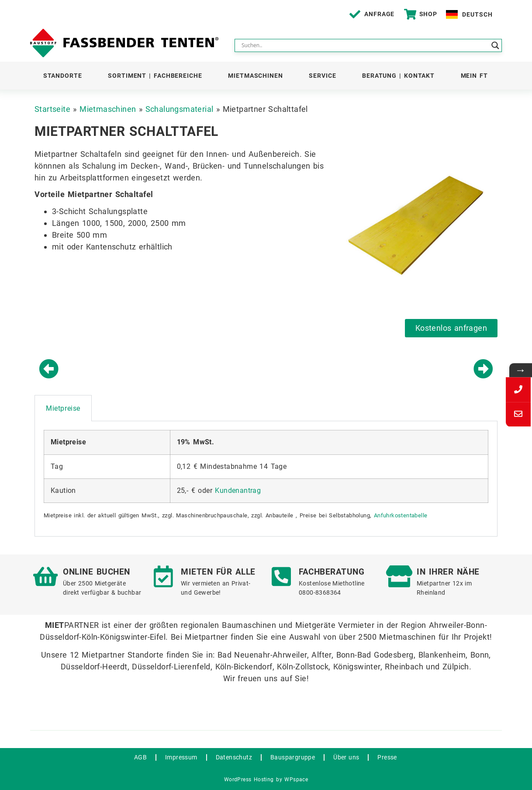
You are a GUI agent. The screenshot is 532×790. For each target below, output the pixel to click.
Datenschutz (234, 757)
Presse (387, 757)
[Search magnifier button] (495, 45)
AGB (140, 757)
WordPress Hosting (249, 780)
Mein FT (474, 76)
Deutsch (477, 14)
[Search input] (364, 45)
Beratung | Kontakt (398, 76)
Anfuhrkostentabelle (401, 515)
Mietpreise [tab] (63, 408)
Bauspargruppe (293, 757)
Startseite (52, 109)
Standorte (63, 76)
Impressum (181, 757)
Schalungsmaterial (180, 109)
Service (322, 76)
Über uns (346, 757)
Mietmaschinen (256, 76)
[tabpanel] (266, 479)
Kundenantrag (238, 490)
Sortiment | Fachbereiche (155, 76)
